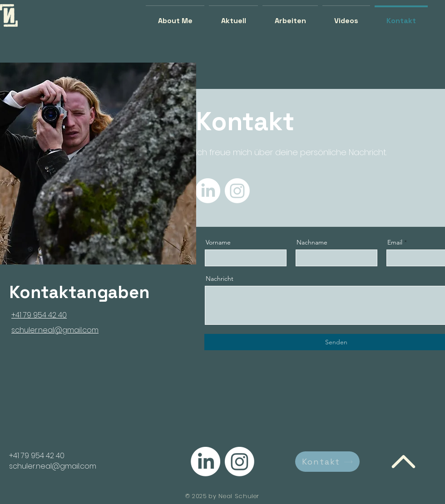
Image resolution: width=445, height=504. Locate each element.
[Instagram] (237, 191)
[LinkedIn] (208, 191)
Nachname (312, 242)
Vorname (218, 242)
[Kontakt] (327, 462)
